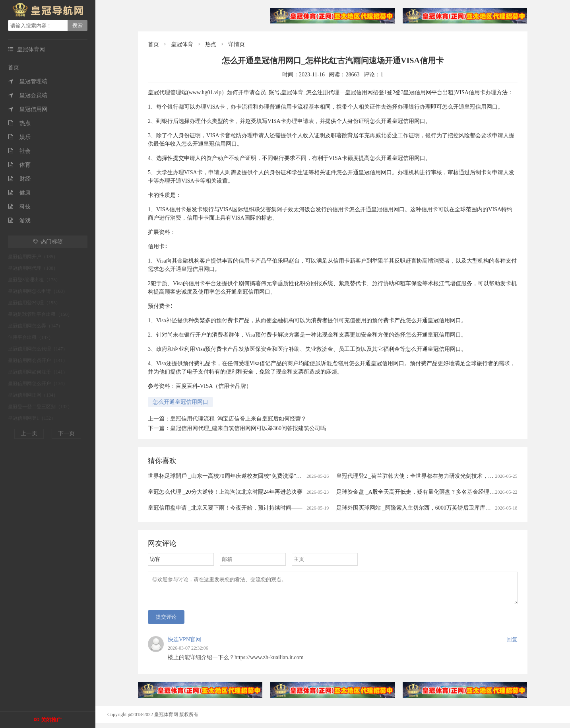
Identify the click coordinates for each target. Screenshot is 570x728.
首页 (14, 67)
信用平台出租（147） (31, 337)
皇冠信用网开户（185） (33, 257)
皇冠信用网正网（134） (33, 395)
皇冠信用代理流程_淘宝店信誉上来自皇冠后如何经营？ (238, 419)
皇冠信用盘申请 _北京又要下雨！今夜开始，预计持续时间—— (225, 508)
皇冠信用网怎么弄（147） (35, 326)
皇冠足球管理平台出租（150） (40, 314)
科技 (19, 207)
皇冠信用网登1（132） (32, 418)
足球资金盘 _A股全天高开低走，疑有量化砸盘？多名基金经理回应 (418, 492)
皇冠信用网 (28, 109)
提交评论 (166, 622)
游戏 (19, 221)
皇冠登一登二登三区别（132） (40, 407)
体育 (19, 165)
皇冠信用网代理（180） (33, 268)
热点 (19, 123)
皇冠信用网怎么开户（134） (38, 383)
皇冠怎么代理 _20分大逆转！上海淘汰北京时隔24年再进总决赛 (225, 492)
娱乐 (19, 137)
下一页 (66, 433)
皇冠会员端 (28, 95)
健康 (19, 193)
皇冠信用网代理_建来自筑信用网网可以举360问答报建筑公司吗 (248, 428)
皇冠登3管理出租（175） (34, 280)
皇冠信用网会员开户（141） (38, 360)
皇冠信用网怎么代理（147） (38, 349)
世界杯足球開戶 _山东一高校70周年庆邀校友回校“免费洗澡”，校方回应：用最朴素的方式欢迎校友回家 (275, 476)
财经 (19, 179)
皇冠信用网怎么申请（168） (38, 291)
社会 (19, 151)
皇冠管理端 (28, 81)
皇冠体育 (182, 44)
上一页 (29, 433)
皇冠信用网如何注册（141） (38, 372)
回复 (512, 644)
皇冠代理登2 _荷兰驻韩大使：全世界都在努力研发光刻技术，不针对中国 (426, 476)
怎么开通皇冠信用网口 (180, 402)
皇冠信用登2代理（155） (34, 303)
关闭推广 (51, 720)
